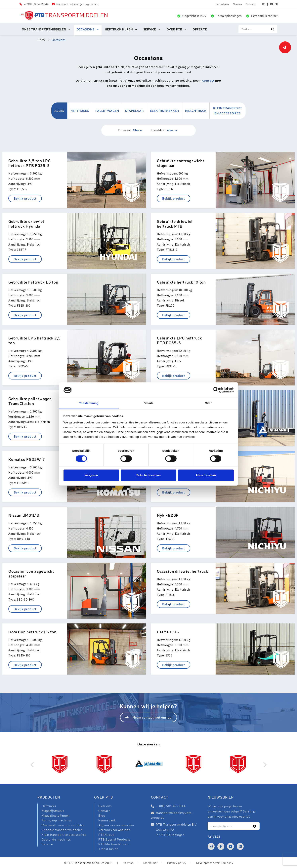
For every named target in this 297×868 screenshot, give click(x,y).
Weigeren (91, 475)
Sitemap (128, 863)
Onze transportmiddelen (44, 29)
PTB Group (106, 835)
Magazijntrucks (53, 811)
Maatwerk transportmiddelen (63, 825)
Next (265, 765)
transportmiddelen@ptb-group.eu (77, 4)
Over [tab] (208, 403)
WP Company (224, 863)
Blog (102, 815)
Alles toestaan (206, 475)
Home (42, 40)
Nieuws (238, 4)
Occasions (85, 29)
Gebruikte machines (56, 839)
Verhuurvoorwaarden (114, 830)
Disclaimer (150, 863)
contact (208, 80)
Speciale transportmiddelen (62, 830)
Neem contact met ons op (152, 717)
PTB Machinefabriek (113, 844)
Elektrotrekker (164, 111)
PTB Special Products (114, 839)
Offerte (200, 29)
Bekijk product (25, 198)
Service (150, 29)
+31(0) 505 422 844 (36, 4)
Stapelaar (134, 111)
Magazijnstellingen (56, 815)
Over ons (105, 806)
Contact (251, 4)
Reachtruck (196, 111)
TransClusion (108, 849)
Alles (59, 111)
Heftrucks (80, 111)
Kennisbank (222, 4)
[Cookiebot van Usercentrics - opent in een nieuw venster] (216, 390)
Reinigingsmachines (57, 820)
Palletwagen (107, 111)
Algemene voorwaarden (116, 825)
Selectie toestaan (149, 475)
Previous (32, 765)
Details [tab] (148, 403)
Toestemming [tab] (89, 403)
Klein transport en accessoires (228, 111)
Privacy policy (177, 863)
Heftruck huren (119, 29)
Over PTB (174, 29)
